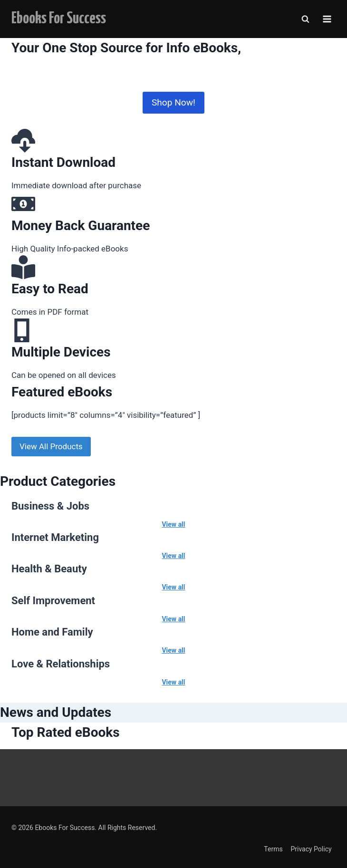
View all (173, 524)
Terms (273, 849)
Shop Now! (173, 102)
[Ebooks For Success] (59, 19)
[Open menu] (327, 19)
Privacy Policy (311, 849)
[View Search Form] (305, 19)
